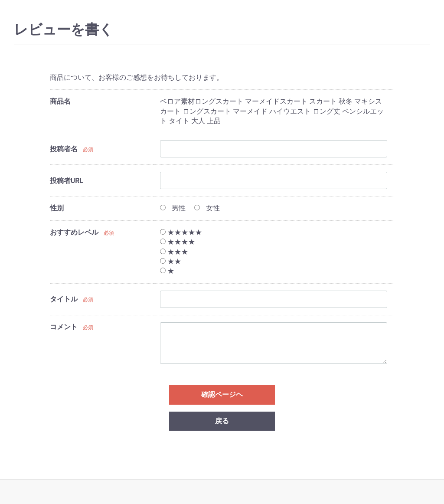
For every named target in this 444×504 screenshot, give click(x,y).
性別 (57, 208)
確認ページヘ (222, 394)
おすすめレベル (74, 232)
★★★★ (178, 242)
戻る (222, 421)
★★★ (174, 252)
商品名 (60, 101)
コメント (64, 327)
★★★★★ (181, 232)
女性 (207, 208)
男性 (173, 208)
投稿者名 (64, 149)
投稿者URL (67, 181)
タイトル (64, 299)
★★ (171, 261)
